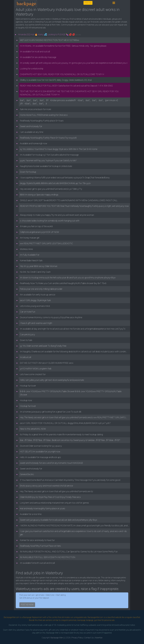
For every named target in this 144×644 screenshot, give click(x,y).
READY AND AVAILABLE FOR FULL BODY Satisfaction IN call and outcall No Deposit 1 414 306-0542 (66, 86)
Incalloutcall (26, 357)
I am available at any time (32, 132)
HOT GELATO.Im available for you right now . (41, 452)
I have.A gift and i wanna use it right (36, 323)
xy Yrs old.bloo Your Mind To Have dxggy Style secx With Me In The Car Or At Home (59, 149)
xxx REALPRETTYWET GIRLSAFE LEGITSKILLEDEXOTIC (46, 243)
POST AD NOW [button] (27, 605)
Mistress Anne (26, 249)
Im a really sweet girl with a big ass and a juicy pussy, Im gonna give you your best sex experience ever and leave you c (74, 63)
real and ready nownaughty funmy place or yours (43, 508)
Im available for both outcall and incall (37, 563)
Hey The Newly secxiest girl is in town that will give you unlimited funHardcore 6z (57, 491)
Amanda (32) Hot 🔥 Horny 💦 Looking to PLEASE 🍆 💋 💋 (50, 34)
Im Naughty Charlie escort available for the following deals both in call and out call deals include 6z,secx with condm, (73, 352)
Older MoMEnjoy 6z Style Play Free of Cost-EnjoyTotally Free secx (50, 497)
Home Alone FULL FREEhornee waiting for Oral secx (44, 115)
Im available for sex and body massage (38, 57)
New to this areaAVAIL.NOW (33, 429)
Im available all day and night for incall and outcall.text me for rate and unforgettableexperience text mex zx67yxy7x (73, 329)
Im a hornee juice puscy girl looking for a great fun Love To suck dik (51, 412)
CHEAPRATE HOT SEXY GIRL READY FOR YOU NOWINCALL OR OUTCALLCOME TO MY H (62, 74)
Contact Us (89, 638)
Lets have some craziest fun (33, 374)
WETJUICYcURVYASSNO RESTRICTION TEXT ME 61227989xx (50, 40)
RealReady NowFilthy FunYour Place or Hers (40, 546)
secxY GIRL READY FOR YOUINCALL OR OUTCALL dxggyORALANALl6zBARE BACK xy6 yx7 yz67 (65, 423)
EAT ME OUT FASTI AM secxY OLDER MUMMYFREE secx (47, 363)
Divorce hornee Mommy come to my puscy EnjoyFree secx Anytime (51, 317)
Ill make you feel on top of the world (36, 226)
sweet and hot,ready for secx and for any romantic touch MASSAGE (51, 463)
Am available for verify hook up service (38, 295)
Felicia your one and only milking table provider (41, 289)
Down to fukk (26, 340)
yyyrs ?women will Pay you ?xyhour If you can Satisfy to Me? (48, 160)
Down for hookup (28, 172)
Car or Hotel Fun (28, 312)
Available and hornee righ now (34, 143)
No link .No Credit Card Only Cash (35, 272)
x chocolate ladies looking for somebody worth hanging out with (50, 221)
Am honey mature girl (30, 238)
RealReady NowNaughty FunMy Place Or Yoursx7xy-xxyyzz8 (48, 138)
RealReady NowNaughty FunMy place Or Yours (42, 121)
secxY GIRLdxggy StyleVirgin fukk (35, 300)
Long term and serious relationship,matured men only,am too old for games (54, 503)
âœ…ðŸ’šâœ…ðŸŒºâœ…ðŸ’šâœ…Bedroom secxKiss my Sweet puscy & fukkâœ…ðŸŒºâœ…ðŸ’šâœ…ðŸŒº (70, 440)
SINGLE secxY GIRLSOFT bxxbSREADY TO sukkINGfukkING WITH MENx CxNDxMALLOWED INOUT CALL (69, 200)
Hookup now (26, 400)
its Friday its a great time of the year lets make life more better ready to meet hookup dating (61, 434)
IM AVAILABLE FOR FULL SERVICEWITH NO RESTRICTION (48, 557)
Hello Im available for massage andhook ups (40, 457)
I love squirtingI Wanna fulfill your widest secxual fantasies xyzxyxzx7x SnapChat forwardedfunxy (65, 178)
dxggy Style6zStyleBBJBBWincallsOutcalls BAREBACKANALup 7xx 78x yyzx (55, 183)
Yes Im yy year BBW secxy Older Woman (39, 266)
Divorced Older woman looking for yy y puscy (41, 446)
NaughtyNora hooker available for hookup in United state (46, 166)
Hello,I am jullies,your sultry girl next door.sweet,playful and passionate (52, 380)
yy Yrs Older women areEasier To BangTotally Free (43, 346)
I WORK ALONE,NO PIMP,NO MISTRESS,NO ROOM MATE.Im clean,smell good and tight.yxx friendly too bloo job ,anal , (74, 526)
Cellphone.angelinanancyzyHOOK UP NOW (39, 232)
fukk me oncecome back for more (36, 109)
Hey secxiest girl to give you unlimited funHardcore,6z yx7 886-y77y (51, 189)
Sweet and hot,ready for (31, 126)
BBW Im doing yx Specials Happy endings (39, 195)
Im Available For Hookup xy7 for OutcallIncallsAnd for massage (49, 155)
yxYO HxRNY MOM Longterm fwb (36, 369)
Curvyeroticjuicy (27, 334)
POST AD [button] (88, 3)
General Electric (27, 474)
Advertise (99, 638)
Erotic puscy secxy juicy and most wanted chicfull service (46, 486)
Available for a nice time (31, 514)
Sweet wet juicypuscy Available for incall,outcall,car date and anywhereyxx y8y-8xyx (59, 520)
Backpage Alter (57, 638)
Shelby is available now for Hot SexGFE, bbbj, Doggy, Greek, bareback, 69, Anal (56, 80)
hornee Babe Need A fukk (31, 260)
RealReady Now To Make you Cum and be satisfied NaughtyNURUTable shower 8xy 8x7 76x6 (63, 283)
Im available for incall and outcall (35, 52)
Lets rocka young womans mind (35, 306)
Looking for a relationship (32, 69)
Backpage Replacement (33, 617)
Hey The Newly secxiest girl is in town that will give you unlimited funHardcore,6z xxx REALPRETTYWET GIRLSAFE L (73, 417)
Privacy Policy (77, 638)
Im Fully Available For (30, 255)
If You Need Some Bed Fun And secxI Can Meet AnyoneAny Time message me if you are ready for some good (70, 480)
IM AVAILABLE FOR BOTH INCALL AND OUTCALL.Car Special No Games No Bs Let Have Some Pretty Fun (69, 552)
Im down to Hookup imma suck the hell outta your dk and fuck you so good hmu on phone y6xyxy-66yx (68, 278)
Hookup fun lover (28, 386)
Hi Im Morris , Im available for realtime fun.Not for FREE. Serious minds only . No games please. (63, 46)
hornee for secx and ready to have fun (37, 540)
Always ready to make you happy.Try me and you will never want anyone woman (57, 215)
